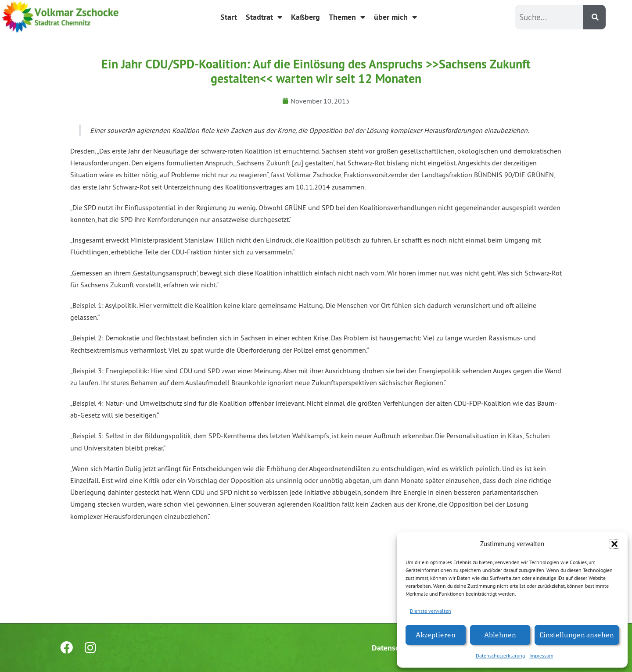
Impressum (541, 656)
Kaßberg (305, 17)
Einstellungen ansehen (577, 634)
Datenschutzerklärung (500, 656)
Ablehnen (500, 634)
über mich (395, 17)
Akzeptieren (436, 634)
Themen (347, 17)
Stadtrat (264, 17)
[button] (614, 544)
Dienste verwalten (431, 611)
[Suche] (594, 17)
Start (229, 17)
